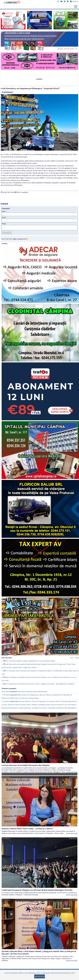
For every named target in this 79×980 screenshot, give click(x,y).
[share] (2, 204)
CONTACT (74, 1)
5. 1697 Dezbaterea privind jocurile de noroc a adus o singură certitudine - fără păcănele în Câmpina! (38, 684)
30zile (77, 658)
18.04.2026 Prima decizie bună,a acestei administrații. (25, 691)
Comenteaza (6, 233)
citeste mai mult (72, 772)
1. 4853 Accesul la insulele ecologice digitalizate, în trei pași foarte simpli (28, 661)
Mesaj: (4, 224)
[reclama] (13, 29)
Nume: (4, 211)
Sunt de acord (40, 976)
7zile (72, 658)
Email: (4, 217)
